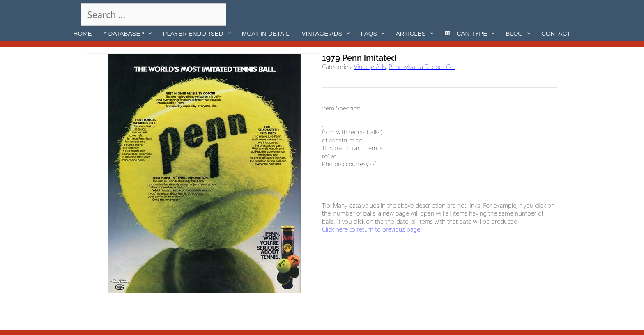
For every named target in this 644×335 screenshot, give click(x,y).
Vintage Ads (370, 67)
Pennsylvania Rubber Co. (422, 67)
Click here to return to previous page (371, 229)
